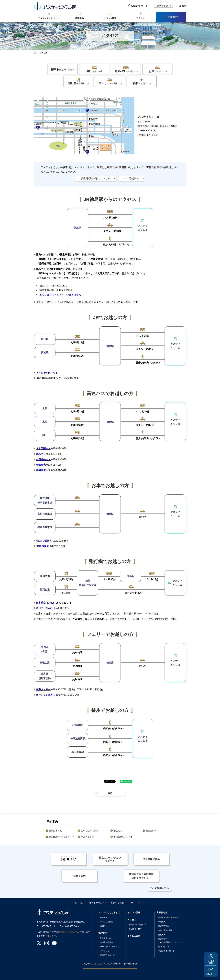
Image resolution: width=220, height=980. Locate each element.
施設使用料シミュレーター (62, 837)
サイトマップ (137, 903)
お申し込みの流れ (90, 831)
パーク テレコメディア (109, 947)
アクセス (141, 18)
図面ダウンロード (107, 955)
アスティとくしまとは (49, 18)
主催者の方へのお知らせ (168, 917)
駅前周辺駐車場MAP (137, 925)
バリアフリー (106, 951)
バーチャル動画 (106, 922)
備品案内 (118, 831)
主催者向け (162, 912)
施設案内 (79, 18)
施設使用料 (151, 831)
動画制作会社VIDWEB (69, 932)
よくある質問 (211, 961)
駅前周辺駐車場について (94, 178)
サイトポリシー (97, 903)
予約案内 (162, 922)
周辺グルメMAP (136, 929)
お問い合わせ (211, 974)
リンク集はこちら (159, 888)
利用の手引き (88, 837)
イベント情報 (110, 18)
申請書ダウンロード (123, 837)
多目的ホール (106, 938)
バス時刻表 (130, 178)
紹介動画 (104, 917)
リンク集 (78, 903)
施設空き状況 (55, 831)
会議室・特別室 (106, 942)
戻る (110, 793)
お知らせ (104, 926)
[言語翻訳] (163, 6)
